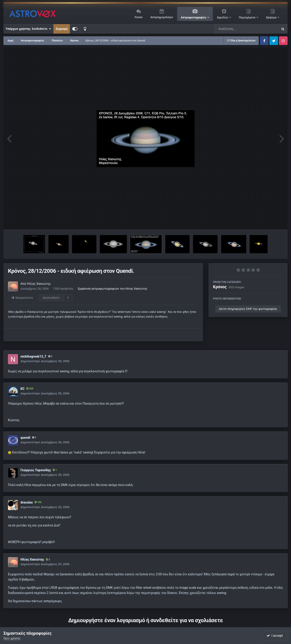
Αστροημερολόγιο (162, 17)
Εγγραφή (62, 29)
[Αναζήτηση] (237, 29)
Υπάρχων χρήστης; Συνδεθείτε (28, 29)
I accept (275, 636)
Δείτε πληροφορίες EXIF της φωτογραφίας (248, 309)
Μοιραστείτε (22, 298)
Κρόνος (220, 287)
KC (23, 389)
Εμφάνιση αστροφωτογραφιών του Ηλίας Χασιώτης (113, 289)
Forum (139, 17)
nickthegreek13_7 (33, 356)
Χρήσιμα (272, 18)
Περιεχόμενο (248, 18)
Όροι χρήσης (12, 638)
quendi (25, 438)
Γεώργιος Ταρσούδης (36, 470)
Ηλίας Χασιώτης (39, 284)
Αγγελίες (223, 18)
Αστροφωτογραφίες (194, 18)
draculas (27, 502)
